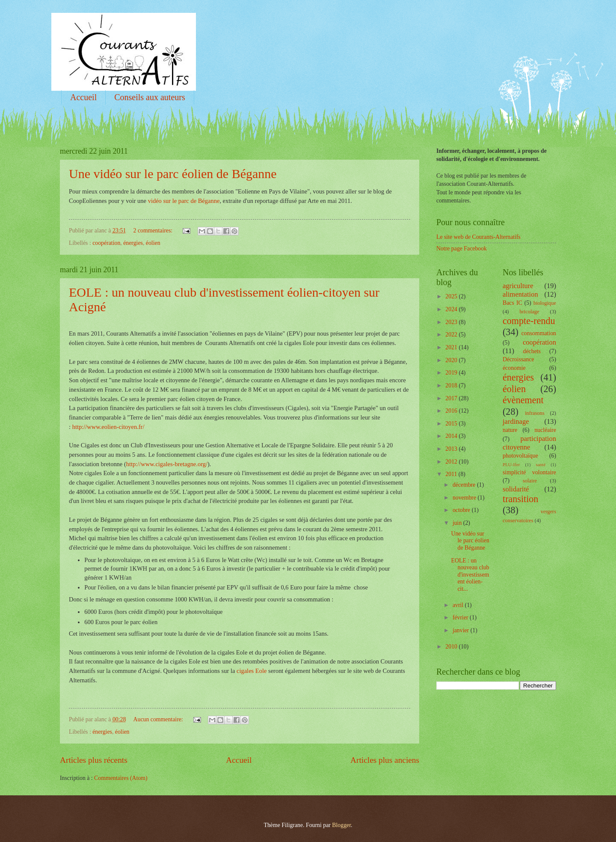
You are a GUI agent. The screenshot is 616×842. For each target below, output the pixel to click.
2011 (452, 474)
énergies (133, 243)
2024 (452, 309)
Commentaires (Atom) (121, 778)
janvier (462, 630)
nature (510, 430)
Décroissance (518, 359)
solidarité (516, 489)
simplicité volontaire (529, 472)
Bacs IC (512, 303)
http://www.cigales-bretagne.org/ (167, 464)
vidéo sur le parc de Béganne (184, 201)
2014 (452, 436)
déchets (532, 351)
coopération (106, 243)
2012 (452, 462)
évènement (523, 400)
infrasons (535, 413)
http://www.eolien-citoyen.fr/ (108, 427)
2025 (452, 296)
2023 (452, 322)
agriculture (518, 286)
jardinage (516, 421)
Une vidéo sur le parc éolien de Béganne (173, 174)
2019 (452, 373)
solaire (530, 481)
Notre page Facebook (462, 248)
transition (520, 499)
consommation (539, 333)
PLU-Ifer (511, 464)
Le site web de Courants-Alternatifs (478, 237)
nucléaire (545, 430)
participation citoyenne (529, 443)
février (461, 617)
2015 (452, 424)
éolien (153, 243)
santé (540, 464)
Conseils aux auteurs (150, 97)
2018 (452, 385)
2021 (452, 347)
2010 (452, 647)
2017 (452, 398)
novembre (465, 498)
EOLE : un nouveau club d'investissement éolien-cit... (470, 575)
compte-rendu (529, 321)
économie (514, 368)
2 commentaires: (154, 231)
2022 (452, 335)
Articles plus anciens (385, 760)
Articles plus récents (94, 760)
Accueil (83, 97)
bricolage (529, 312)
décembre (465, 485)
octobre (462, 510)
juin (458, 523)
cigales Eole (252, 671)
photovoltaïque (520, 456)
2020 (452, 360)
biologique (545, 303)
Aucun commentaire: (159, 719)
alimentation (520, 294)
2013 (452, 449)
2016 (452, 411)
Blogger (341, 825)
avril (459, 605)
